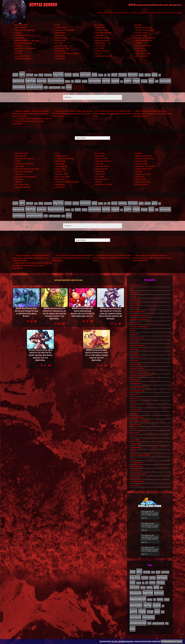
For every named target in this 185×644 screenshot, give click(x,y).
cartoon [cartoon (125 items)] (85, 75)
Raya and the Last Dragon (25, 48)
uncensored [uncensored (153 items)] (34, 87)
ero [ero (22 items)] (109, 75)
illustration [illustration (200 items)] (56, 81)
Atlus (57, 25)
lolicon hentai (141, 35)
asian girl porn (21, 25)
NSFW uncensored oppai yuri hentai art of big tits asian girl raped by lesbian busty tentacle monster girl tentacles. (111, 313)
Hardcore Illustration (24, 35)
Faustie (18, 33)
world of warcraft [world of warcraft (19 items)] (55, 88)
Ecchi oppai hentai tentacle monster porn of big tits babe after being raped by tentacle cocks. (112, 114)
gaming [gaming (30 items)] (148, 75)
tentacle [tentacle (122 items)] (165, 81)
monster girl (60, 41)
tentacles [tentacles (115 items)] (19, 87)
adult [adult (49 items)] (15, 75)
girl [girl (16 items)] (160, 75)
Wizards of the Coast (104, 56)
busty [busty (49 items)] (76, 75)
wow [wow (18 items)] (63, 88)
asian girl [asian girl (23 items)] (29, 75)
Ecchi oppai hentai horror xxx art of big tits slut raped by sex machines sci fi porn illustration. (32, 121)
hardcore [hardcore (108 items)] (18, 81)
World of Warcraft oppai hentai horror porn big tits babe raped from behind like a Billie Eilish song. (30, 114)
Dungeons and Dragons (24, 30)
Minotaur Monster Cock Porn (27, 41)
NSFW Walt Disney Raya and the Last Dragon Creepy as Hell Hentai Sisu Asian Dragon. (26, 312)
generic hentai (141, 33)
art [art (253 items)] (22, 74)
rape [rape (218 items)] (136, 81)
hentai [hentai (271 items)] (31, 81)
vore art (99, 54)
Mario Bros (19, 38)
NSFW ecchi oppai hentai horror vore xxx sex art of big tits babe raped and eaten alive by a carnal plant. (72, 114)
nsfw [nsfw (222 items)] (106, 81)
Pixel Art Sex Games (174, 13)
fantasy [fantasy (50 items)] (123, 75)
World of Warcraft (23, 59)
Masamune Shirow (102, 38)
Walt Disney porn (22, 56)
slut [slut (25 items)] (157, 81)
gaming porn (60, 33)
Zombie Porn (60, 59)
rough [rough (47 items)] (144, 81)
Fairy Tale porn (101, 30)
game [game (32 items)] (141, 75)
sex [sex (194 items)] (151, 81)
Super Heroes (60, 51)
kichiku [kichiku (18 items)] (68, 81)
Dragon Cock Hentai (143, 28)
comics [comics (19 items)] (101, 75)
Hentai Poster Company (118, 13)
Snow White (140, 48)
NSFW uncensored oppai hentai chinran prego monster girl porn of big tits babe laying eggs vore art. (83, 312)
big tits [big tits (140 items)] (58, 75)
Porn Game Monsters (156, 13)
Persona (139, 43)
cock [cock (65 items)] (94, 75)
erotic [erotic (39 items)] (114, 75)
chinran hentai (61, 28)
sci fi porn (99, 48)
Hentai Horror (43, 5)
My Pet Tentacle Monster (122, 641)
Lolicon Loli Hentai (137, 13)
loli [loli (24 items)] (72, 81)
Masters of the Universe (145, 38)
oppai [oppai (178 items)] (115, 81)
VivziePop (19, 54)
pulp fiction (100, 46)
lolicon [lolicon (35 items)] (78, 81)
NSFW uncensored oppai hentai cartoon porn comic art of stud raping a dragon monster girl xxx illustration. (97, 355)
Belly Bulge (100, 25)
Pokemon (18, 46)
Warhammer (60, 56)
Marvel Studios (61, 38)
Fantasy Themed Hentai (144, 30)
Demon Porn (100, 28)
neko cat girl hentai (23, 43)
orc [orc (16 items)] (122, 82)
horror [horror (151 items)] (42, 81)
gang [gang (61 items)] (155, 75)
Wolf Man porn (141, 56)
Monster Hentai (101, 41)
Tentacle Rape (141, 51)
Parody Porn (100, 43)
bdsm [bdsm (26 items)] (41, 75)
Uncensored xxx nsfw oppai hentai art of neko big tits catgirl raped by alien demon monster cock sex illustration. (40, 355)
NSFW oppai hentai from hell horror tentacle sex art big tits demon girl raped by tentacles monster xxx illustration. (54, 313)
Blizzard (138, 25)
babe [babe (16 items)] (36, 75)
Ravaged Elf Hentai (143, 46)
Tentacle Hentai (102, 51)
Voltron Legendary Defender (67, 54)
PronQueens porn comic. (172, 641)
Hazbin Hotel (60, 35)
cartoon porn (20, 28)
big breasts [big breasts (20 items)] (48, 75)
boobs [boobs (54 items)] (68, 75)
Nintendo (59, 43)
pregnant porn (61, 46)
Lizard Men (99, 35)
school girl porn (62, 48)
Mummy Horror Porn (143, 41)
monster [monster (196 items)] (95, 81)
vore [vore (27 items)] (46, 88)
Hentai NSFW (102, 13)
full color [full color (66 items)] (133, 75)
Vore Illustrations (143, 54)
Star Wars (19, 51)
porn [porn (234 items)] (128, 81)
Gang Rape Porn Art (103, 33)
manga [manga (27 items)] (85, 81)
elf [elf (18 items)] (105, 75)
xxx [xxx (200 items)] (69, 87)
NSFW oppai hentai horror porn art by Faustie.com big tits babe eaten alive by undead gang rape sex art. (152, 114)
